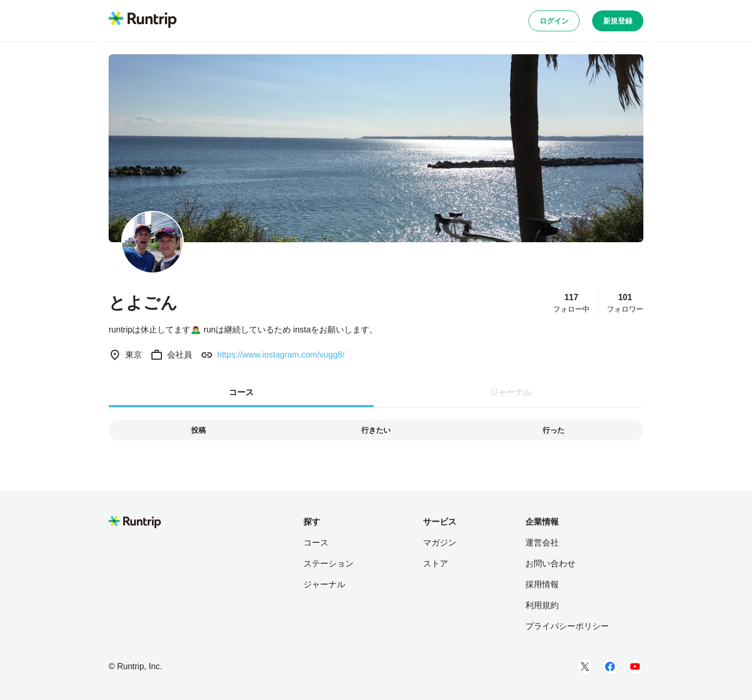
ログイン (554, 21)
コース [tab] (241, 392)
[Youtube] (635, 667)
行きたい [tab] (376, 430)
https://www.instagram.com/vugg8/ (281, 355)
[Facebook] (610, 667)
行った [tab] (554, 430)
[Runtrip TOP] (143, 20)
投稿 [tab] (198, 430)
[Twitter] (585, 667)
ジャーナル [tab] (511, 392)
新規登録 (618, 21)
